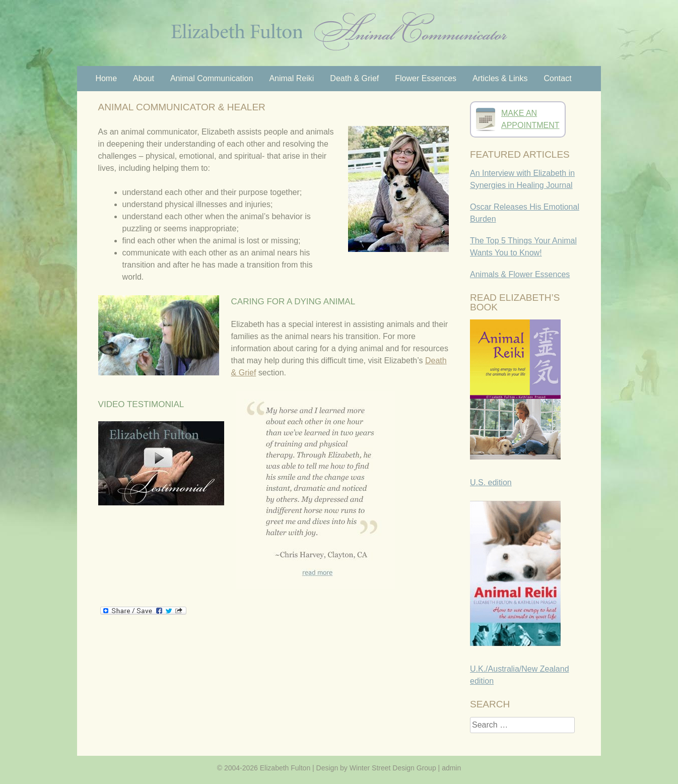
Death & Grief (354, 78)
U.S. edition (491, 482)
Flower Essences (426, 78)
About (144, 78)
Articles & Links (500, 78)
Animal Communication (212, 78)
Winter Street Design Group (393, 768)
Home (106, 78)
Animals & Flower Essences (520, 274)
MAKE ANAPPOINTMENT (530, 119)
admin (451, 768)
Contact (557, 78)
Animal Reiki (291, 78)
